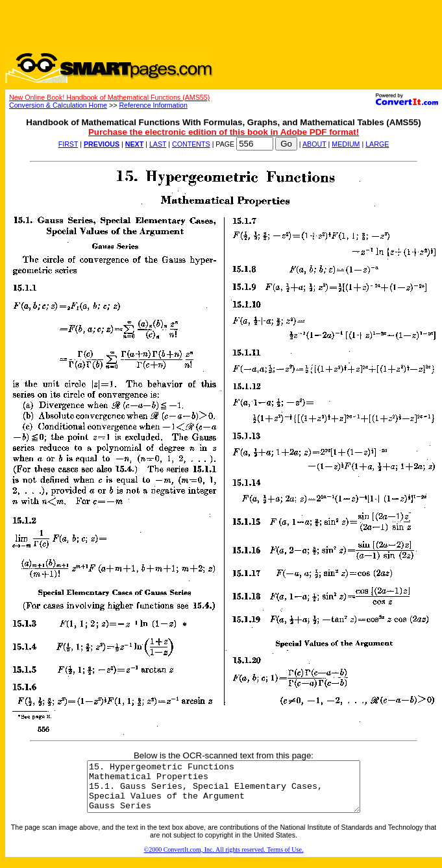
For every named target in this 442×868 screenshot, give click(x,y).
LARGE (377, 144)
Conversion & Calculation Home (58, 105)
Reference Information (153, 105)
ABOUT (314, 144)
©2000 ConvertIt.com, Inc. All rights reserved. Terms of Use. (224, 859)
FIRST (68, 144)
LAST (158, 144)
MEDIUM (346, 144)
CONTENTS (191, 144)
